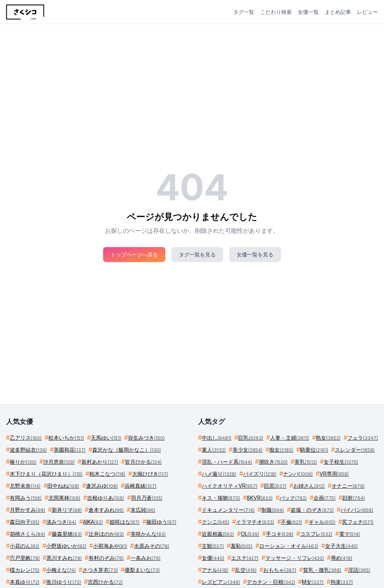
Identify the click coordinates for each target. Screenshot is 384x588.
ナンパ (298, 474)
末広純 (143, 510)
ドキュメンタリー (228, 510)
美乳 (306, 462)
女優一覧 (308, 12)
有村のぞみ (106, 558)
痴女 (281, 450)
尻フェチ (358, 522)
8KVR (260, 498)
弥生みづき (146, 438)
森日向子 (25, 522)
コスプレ (316, 534)
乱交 (246, 570)
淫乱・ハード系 (227, 462)
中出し (217, 438)
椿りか (23, 462)
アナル (215, 570)
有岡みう (26, 498)
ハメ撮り (219, 474)
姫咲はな (124, 522)
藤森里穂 (67, 534)
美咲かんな (148, 534)
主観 (213, 546)
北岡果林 (64, 498)
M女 (313, 582)
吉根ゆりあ (106, 498)
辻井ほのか (106, 534)
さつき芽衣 (100, 570)
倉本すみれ (106, 510)
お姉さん (309, 486)
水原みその (151, 546)
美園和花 (70, 450)
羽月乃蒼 (147, 498)
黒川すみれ (64, 558)
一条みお (145, 558)
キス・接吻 (221, 498)
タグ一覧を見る (197, 254)
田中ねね (63, 486)
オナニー (348, 486)
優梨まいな (142, 570)
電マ (349, 534)
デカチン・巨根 (271, 582)
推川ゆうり (64, 582)
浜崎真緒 (140, 486)
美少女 (247, 450)
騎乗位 (314, 450)
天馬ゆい (106, 438)
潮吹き (273, 462)
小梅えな (61, 570)
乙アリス (26, 438)
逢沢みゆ (102, 486)
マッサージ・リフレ (295, 558)
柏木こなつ (107, 474)
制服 (273, 510)
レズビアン (221, 582)
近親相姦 (218, 534)
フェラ (363, 438)
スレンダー (355, 450)
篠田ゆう (161, 522)
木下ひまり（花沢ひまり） (46, 474)
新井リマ (67, 510)
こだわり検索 (276, 12)
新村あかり (100, 462)
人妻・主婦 (289, 438)
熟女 (328, 438)
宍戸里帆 (25, 558)
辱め (341, 558)
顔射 (354, 498)
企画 (325, 498)
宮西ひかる (105, 582)
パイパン (357, 510)
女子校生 (341, 462)
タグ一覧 (244, 12)
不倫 (291, 522)
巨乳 (251, 438)
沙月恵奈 (59, 462)
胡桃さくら (27, 534)
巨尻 (275, 486)
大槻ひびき (150, 474)
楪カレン (25, 570)
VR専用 (334, 474)
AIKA (93, 522)
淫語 (359, 570)
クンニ (215, 522)
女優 (213, 558)
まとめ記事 (338, 12)
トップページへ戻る (134, 254)
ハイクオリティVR (229, 486)
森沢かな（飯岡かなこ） (127, 450)
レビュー (367, 12)
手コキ (280, 534)
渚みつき (61, 522)
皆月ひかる (143, 462)
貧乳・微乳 (322, 570)
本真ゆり (25, 582)
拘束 (342, 582)
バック (293, 498)
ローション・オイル (289, 546)
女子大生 (341, 546)
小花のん (25, 546)
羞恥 (241, 546)
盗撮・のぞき (312, 510)
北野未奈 (25, 486)
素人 (214, 450)
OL (250, 534)
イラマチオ (255, 522)
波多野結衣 (28, 450)
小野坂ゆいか (66, 546)
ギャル (322, 522)
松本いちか (66, 438)
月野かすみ (27, 510)
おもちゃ (280, 570)
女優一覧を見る (255, 254)
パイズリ (260, 474)
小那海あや (110, 546)
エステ (245, 558)
